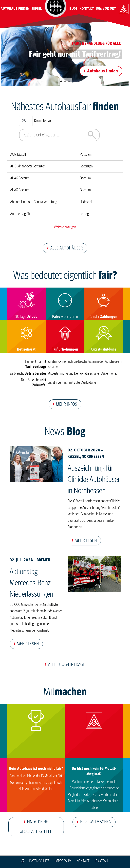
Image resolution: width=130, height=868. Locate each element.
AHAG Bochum (20, 178)
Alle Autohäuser (67, 248)
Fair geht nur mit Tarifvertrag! (75, 54)
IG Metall (102, 861)
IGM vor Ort (106, 9)
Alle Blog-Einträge (67, 665)
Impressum (63, 861)
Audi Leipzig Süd (21, 214)
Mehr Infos (67, 404)
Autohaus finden (103, 71)
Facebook (23, 861)
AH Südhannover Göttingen (28, 166)
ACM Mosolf (18, 154)
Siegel (37, 9)
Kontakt (87, 9)
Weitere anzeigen (65, 227)
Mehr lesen (86, 541)
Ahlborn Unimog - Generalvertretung (34, 202)
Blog (73, 9)
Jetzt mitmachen (96, 822)
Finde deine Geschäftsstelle (36, 827)
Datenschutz (39, 861)
